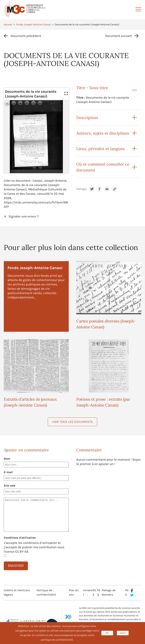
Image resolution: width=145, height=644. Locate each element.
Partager (82, 189)
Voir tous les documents (72, 422)
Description (87, 118)
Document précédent (26, 36)
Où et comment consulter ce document (103, 167)
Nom (7, 459)
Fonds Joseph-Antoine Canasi (34, 25)
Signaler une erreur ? (24, 216)
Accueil (8, 25)
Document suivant (118, 36)
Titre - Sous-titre (92, 88)
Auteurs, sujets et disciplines (103, 133)
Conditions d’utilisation (20, 538)
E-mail (8, 472)
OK (107, 633)
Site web (10, 486)
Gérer (123, 633)
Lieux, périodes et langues (100, 149)
